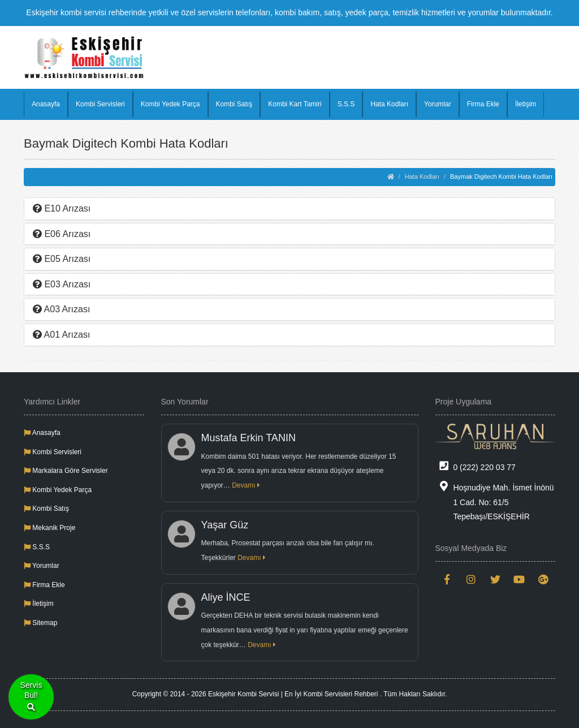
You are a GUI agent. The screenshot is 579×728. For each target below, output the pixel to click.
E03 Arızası (62, 284)
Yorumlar (438, 104)
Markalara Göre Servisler (66, 471)
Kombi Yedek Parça (170, 104)
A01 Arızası (61, 335)
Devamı (246, 485)
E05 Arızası (62, 259)
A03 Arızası (61, 309)
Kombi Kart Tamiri (295, 104)
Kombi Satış (234, 104)
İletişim (526, 104)
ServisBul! (31, 697)
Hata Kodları (389, 104)
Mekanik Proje (49, 528)
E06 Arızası (62, 234)
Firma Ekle (483, 104)
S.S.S (346, 104)
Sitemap (40, 623)
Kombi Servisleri (100, 104)
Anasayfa (46, 104)
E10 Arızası (62, 208)
